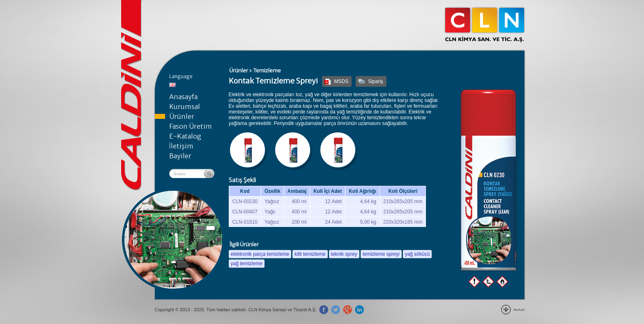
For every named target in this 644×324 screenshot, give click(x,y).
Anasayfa (183, 97)
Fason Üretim (191, 126)
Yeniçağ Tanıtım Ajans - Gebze (513, 310)
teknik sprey (344, 254)
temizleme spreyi (381, 254)
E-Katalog (185, 136)
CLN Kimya (485, 25)
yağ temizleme (247, 264)
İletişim (181, 146)
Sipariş (376, 81)
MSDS (342, 81)
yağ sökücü (417, 254)
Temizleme (267, 71)
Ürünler (182, 116)
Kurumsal (185, 106)
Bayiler (180, 156)
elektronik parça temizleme (260, 254)
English (172, 85)
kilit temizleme (310, 254)
